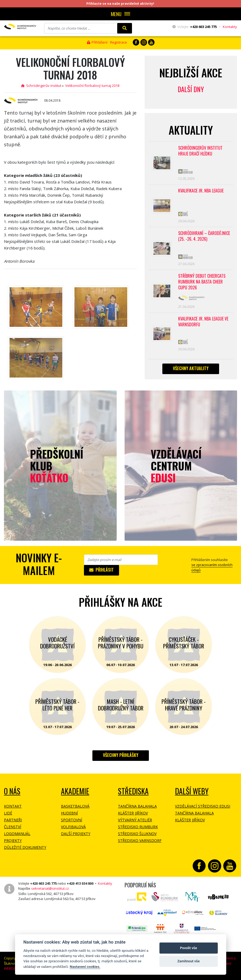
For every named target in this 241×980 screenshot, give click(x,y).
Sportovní (72, 820)
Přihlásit (101, 570)
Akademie (75, 791)
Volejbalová (73, 827)
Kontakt (13, 806)
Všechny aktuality (191, 368)
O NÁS (12, 791)
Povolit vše (188, 948)
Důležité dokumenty (25, 847)
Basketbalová (75, 806)
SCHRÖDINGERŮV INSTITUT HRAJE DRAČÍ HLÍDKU (200, 151)
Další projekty (76, 834)
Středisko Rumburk (138, 827)
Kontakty (230, 27)
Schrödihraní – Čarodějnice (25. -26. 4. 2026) (204, 236)
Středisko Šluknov (137, 834)
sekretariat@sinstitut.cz (50, 888)
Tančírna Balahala (137, 806)
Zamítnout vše (188, 961)
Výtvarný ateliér (135, 820)
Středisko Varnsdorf (140, 840)
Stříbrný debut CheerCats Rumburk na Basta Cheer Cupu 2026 (202, 282)
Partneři (13, 820)
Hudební (69, 813)
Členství (13, 827)
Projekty (13, 840)
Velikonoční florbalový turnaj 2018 (92, 86)
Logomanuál (17, 834)
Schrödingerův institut (41, 86)
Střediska (133, 791)
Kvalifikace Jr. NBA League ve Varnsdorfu (203, 322)
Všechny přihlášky (121, 755)
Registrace (119, 42)
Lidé (8, 813)
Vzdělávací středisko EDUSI (203, 806)
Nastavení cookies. (85, 967)
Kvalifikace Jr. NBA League (201, 191)
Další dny (191, 89)
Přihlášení (97, 42)
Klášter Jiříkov (133, 813)
